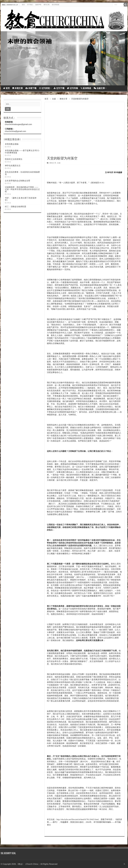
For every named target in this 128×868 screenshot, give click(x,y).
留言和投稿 (56, 5)
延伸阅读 (86, 88)
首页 (23, 5)
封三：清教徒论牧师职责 (16, 207)
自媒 (54, 99)
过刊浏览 (44, 88)
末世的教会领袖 (12, 144)
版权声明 (38, 5)
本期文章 (18, 88)
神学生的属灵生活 (13, 166)
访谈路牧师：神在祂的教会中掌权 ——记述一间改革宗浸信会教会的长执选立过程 (22, 189)
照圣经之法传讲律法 (14, 159)
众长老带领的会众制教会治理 (17, 181)
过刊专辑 (73, 88)
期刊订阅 (47, 5)
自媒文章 (99, 88)
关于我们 (30, 5)
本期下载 (31, 88)
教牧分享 (64, 99)
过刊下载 (59, 88)
